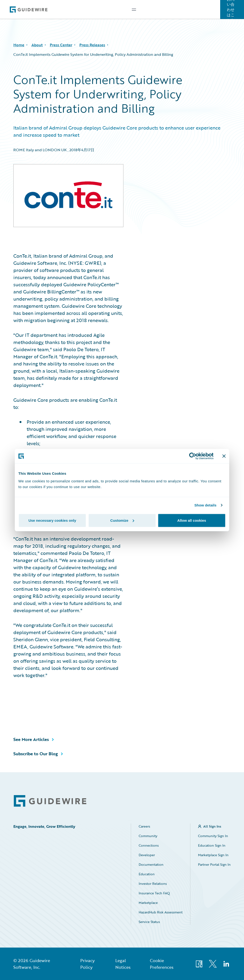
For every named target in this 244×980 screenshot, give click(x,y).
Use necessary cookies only (52, 520)
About (37, 45)
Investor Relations (153, 884)
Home (19, 45)
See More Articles (31, 739)
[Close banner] (224, 456)
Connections (149, 845)
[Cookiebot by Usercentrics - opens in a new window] (193, 456)
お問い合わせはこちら (231, 10)
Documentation (151, 864)
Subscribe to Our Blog (36, 754)
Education (147, 874)
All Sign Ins (212, 826)
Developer (147, 855)
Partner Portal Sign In (214, 864)
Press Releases (92, 45)
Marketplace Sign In (213, 855)
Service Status (149, 922)
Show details (206, 505)
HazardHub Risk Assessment (161, 912)
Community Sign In (213, 836)
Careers (144, 826)
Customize (122, 520)
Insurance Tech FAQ (154, 893)
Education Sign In (212, 845)
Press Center (61, 45)
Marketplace (148, 903)
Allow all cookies (192, 520)
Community (148, 836)
